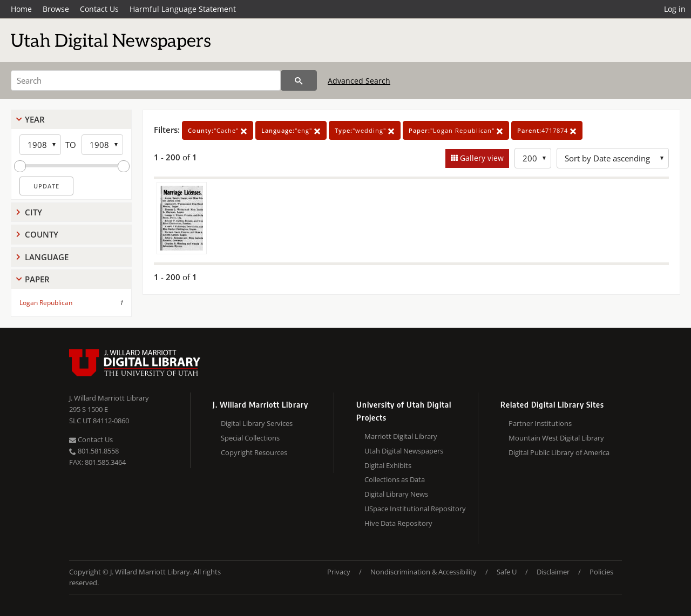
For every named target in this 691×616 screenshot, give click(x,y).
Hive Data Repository (398, 523)
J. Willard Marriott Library (109, 398)
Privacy (339, 572)
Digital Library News (396, 494)
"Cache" (218, 130)
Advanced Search (359, 81)
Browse (56, 9)
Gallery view (481, 158)
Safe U (507, 572)
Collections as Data (395, 479)
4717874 (547, 130)
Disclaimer (553, 572)
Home (21, 9)
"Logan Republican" (456, 130)
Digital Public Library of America (559, 452)
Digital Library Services (257, 423)
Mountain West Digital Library (556, 438)
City (33, 212)
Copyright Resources (254, 452)
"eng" (291, 130)
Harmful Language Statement (183, 9)
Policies (601, 572)
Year (35, 119)
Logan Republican (46, 303)
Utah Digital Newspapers (404, 451)
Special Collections (250, 438)
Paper (37, 279)
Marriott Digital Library (401, 436)
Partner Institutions (540, 423)
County (42, 234)
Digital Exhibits (388, 465)
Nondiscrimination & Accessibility (424, 572)
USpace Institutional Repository (415, 509)
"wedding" (365, 130)
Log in (675, 9)
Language (47, 257)
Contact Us (99, 9)
